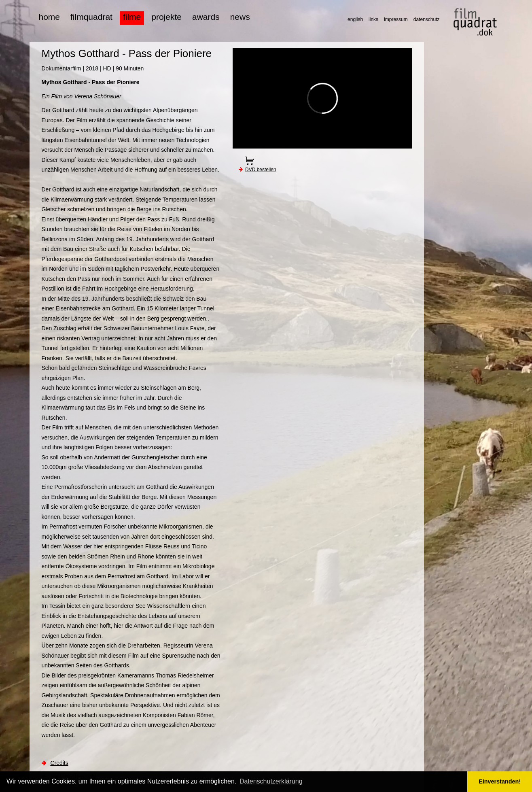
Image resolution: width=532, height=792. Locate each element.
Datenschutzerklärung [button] (271, 781)
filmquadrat (91, 17)
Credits (59, 763)
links (373, 19)
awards (206, 17)
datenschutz (427, 19)
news (240, 17)
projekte (166, 17)
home (50, 17)
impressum (396, 19)
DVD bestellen (261, 170)
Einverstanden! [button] (500, 781)
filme (132, 17)
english (355, 19)
